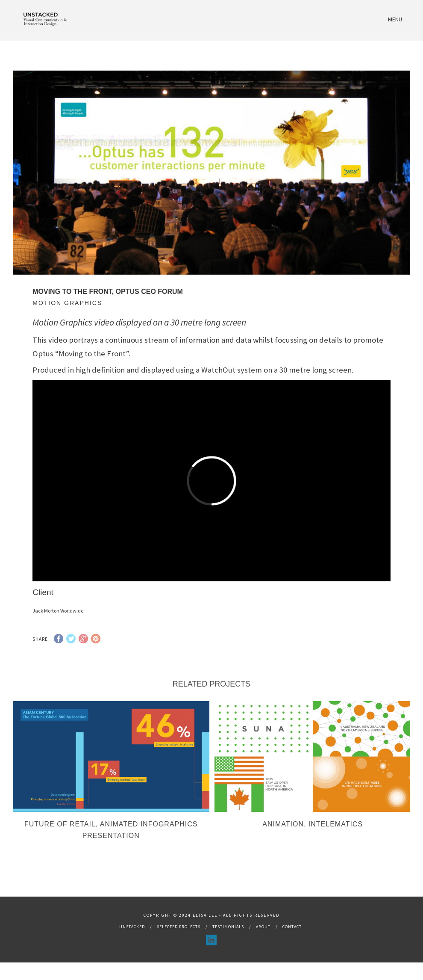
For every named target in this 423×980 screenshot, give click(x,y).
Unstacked (132, 938)
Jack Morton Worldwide (58, 611)
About (263, 938)
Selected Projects (179, 938)
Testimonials (228, 938)
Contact (292, 938)
